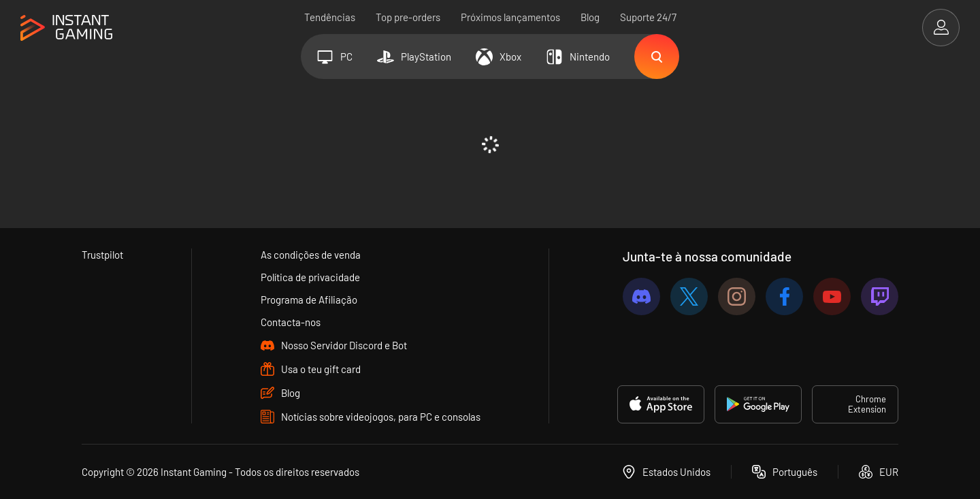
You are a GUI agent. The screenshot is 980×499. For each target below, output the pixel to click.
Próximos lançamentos (510, 17)
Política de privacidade (310, 277)
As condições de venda (311, 255)
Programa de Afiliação (309, 300)
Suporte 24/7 (648, 17)
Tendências (330, 17)
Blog (590, 17)
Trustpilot (102, 255)
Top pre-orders (408, 17)
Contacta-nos (291, 322)
